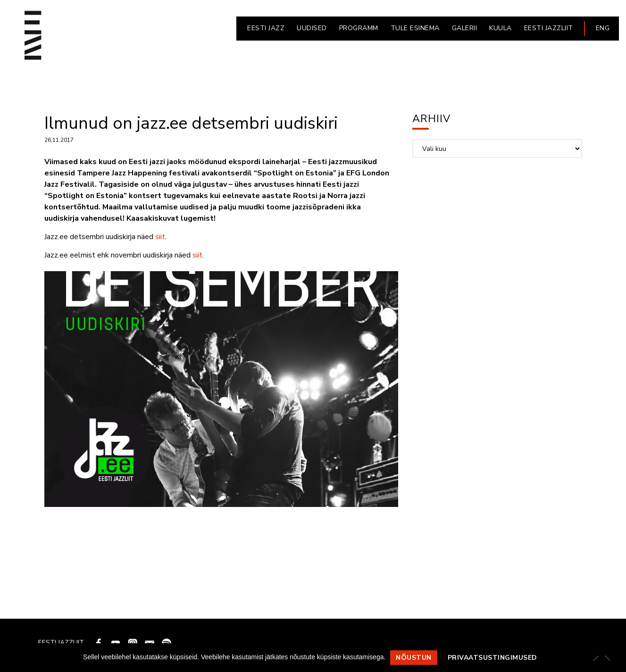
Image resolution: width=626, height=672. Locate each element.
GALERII (465, 28)
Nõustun (414, 658)
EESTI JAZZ (266, 28)
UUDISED (312, 28)
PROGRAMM (359, 28)
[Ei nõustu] (607, 658)
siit (160, 237)
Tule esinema (415, 28)
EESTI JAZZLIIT (549, 28)
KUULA (501, 28)
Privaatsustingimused (492, 658)
